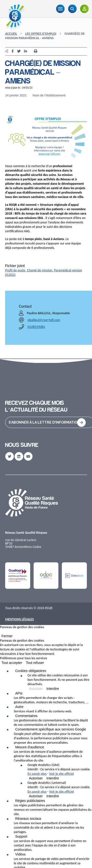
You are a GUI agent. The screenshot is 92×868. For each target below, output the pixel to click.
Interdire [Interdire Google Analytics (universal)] (53, 796)
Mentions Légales (20, 619)
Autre (19, 707)
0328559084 (36, 327)
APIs (19, 693)
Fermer (7, 636)
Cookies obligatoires (31, 671)
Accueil (11, 34)
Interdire (53, 689)
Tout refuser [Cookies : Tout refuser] (35, 663)
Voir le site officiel (61, 774)
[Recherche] (72, 9)
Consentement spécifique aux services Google (51, 729)
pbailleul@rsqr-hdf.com (44, 320)
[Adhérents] (84, 9)
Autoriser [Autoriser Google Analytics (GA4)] (36, 778)
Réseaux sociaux (28, 819)
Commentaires (26, 716)
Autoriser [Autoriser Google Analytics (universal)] (36, 796)
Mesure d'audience (30, 747)
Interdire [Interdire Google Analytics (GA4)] (53, 778)
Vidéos (20, 854)
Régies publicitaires (30, 801)
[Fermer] (1, 633)
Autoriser (36, 689)
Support (21, 836)
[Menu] (60, 9)
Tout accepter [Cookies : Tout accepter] (12, 663)
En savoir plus (37, 774)
